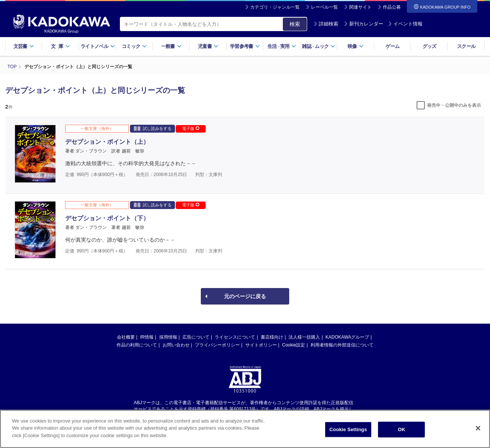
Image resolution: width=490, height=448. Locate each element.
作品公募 (392, 7)
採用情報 (168, 337)
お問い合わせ (176, 345)
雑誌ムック (319, 46)
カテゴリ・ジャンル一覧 (275, 7)
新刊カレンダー (364, 24)
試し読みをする (153, 128)
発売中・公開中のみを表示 (454, 105)
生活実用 (282, 46)
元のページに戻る (245, 296)
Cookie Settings (348, 432)
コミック (134, 46)
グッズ (429, 46)
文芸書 (24, 46)
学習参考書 (245, 46)
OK (402, 432)
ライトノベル (98, 46)
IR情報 (147, 337)
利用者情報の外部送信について (342, 345)
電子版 (191, 128)
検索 (295, 24)
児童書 (208, 46)
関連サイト (360, 7)
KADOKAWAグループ (347, 337)
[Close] (478, 431)
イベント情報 (405, 24)
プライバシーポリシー (217, 345)
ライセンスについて (235, 337)
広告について (196, 337)
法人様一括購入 (304, 337)
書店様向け (272, 337)
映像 (356, 46)
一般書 (171, 46)
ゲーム (392, 46)
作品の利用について (137, 345)
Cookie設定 (294, 345)
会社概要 (126, 337)
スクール (466, 46)
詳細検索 (326, 24)
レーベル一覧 (324, 7)
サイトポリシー (261, 345)
